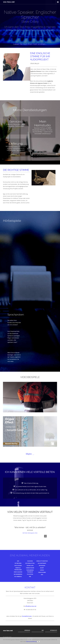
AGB (43, 630)
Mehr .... (30, 454)
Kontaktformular (27, 616)
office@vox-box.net (31, 606)
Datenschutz (54, 630)
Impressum (27, 630)
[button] (45, 536)
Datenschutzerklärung (31, 641)
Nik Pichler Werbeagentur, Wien (30, 533)
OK (38, 642)
